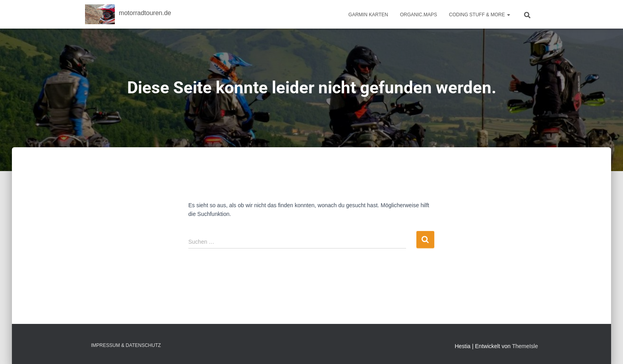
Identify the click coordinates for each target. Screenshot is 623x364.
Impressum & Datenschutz (126, 345)
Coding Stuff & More (480, 15)
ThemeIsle (525, 346)
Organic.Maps (419, 15)
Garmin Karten (368, 15)
